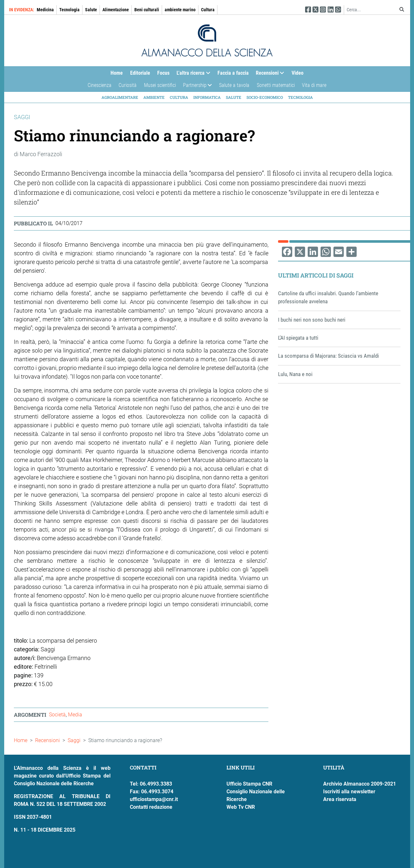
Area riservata (340, 799)
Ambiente (154, 97)
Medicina (45, 10)
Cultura (208, 10)
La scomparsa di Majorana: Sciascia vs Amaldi (328, 356)
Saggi (74, 740)
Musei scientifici (160, 85)
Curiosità (128, 85)
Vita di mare (314, 85)
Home (117, 73)
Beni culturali (147, 10)
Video (298, 73)
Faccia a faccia (233, 73)
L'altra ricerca (192, 75)
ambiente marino (180, 10)
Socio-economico (265, 97)
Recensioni (268, 75)
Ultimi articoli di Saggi (316, 275)
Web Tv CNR (241, 807)
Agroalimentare (120, 97)
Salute (91, 10)
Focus (163, 73)
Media (75, 715)
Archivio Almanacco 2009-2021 (360, 784)
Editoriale (140, 73)
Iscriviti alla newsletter (349, 792)
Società (57, 715)
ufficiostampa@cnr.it (154, 799)
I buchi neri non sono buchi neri (312, 320)
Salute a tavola (234, 85)
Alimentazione (116, 10)
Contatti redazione (151, 807)
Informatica (207, 97)
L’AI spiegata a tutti (298, 338)
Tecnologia (69, 10)
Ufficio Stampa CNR (249, 784)
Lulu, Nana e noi (295, 374)
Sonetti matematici (276, 85)
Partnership (196, 87)
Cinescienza (100, 85)
